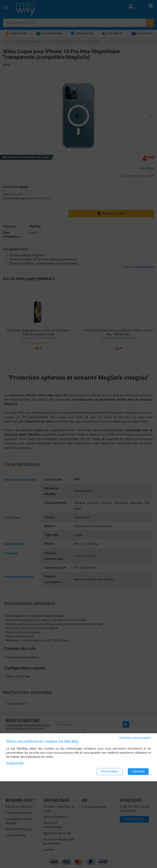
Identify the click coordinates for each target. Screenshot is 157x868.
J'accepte (138, 771)
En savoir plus (15, 763)
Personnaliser (110, 771)
